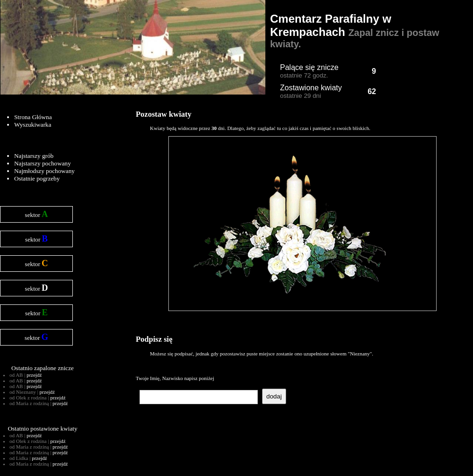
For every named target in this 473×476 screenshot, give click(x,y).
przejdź (34, 375)
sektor (37, 214)
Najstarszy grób (34, 156)
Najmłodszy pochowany (44, 171)
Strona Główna (33, 117)
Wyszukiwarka (33, 125)
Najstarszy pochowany (43, 163)
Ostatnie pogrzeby (37, 178)
